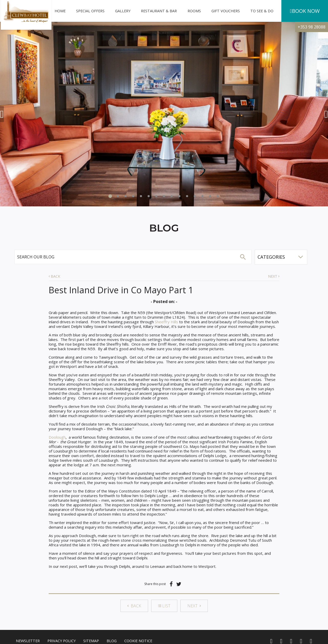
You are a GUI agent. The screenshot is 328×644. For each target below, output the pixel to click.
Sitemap (91, 641)
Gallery (123, 11)
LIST (164, 606)
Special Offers (90, 11)
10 (179, 196)
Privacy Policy (61, 641)
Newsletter (28, 641)
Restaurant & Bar (159, 11)
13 (202, 196)
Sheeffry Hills (166, 322)
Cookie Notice (138, 641)
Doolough (57, 437)
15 (218, 196)
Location (164, 33)
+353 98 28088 (312, 27)
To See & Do (262, 11)
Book (305, 11)
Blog (112, 641)
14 (210, 196)
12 (195, 196)
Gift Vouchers (226, 11)
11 (187, 196)
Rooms (194, 11)
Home (60, 11)
